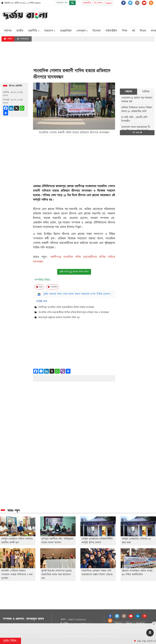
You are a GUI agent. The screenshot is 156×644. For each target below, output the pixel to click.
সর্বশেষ (8, 31)
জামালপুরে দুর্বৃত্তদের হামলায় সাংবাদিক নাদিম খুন (59, 317)
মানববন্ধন (87, 191)
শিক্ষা (125, 31)
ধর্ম (134, 31)
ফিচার (143, 31)
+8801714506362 (77, 620)
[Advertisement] (100, 16)
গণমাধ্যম (23, 39)
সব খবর (137, 133)
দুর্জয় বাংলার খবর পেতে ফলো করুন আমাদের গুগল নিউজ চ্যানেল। (78, 294)
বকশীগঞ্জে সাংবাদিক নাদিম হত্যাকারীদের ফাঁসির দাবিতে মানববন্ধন (66, 307)
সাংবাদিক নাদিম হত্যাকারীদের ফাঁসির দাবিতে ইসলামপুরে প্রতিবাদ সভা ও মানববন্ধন (74, 312)
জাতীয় (20, 31)
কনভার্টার (87, 3)
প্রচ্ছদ (8, 39)
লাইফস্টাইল (111, 31)
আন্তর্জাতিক (66, 31)
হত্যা (39, 287)
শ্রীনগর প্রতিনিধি (16, 86)
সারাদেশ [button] (50, 31)
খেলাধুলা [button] (82, 31)
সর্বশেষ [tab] (128, 92)
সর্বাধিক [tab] (146, 92)
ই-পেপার (98, 3)
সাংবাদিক (52, 287)
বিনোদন (97, 31)
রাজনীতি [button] (34, 31)
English (109, 3)
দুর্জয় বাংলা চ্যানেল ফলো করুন (74, 272)
